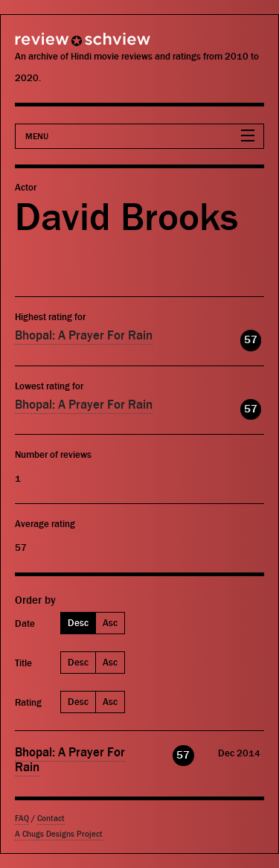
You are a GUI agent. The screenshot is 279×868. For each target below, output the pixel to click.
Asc (110, 623)
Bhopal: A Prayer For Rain (84, 336)
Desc (78, 623)
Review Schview (56, 46)
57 (251, 340)
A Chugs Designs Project (59, 834)
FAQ (22, 818)
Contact (51, 818)
